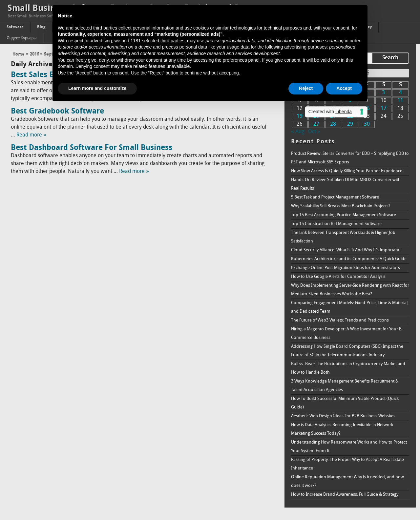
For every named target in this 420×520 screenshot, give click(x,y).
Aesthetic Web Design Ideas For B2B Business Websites (343, 416)
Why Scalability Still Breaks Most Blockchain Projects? (341, 206)
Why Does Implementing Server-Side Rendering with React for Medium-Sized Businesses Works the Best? (350, 290)
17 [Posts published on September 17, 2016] (384, 109)
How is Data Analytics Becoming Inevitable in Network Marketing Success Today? (342, 429)
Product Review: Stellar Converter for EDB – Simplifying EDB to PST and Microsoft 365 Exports (350, 158)
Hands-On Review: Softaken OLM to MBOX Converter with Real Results (346, 184)
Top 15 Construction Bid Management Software (336, 224)
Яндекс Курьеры (21, 38)
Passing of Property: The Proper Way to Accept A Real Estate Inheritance (347, 464)
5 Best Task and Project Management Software (335, 197)
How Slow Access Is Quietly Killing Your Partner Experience (347, 171)
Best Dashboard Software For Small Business (92, 148)
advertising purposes (305, 47)
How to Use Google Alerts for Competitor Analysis (338, 277)
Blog (41, 27)
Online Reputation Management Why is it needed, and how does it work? (347, 481)
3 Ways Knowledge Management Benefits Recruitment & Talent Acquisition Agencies (345, 386)
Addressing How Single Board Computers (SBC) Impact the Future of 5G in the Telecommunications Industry (347, 351)
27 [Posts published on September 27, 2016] (316, 124)
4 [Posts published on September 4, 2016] (400, 93)
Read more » (31, 135)
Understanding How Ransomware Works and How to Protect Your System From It (349, 447)
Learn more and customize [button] (97, 88)
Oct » (314, 132)
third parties (172, 41)
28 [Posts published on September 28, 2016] (333, 124)
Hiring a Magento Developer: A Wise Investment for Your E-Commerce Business (347, 333)
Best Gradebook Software (57, 112)
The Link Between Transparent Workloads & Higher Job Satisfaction (343, 237)
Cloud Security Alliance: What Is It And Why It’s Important (345, 250)
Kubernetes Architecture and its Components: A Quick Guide (349, 259)
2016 (34, 54)
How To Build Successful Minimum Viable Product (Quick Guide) (345, 403)
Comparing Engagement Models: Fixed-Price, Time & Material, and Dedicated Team (350, 307)
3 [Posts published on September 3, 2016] (383, 93)
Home (19, 54)
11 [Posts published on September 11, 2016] (400, 101)
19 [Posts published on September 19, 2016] (300, 116)
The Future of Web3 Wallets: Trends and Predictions (340, 320)
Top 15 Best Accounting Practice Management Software (344, 215)
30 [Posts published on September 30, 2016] (367, 124)
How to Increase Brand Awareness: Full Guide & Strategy (345, 495)
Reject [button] (306, 88)
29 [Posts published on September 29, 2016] (350, 124)
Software (15, 27)
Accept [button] (344, 88)
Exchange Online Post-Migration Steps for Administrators (346, 268)
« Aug (298, 132)
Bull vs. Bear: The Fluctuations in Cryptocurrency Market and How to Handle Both (348, 368)
